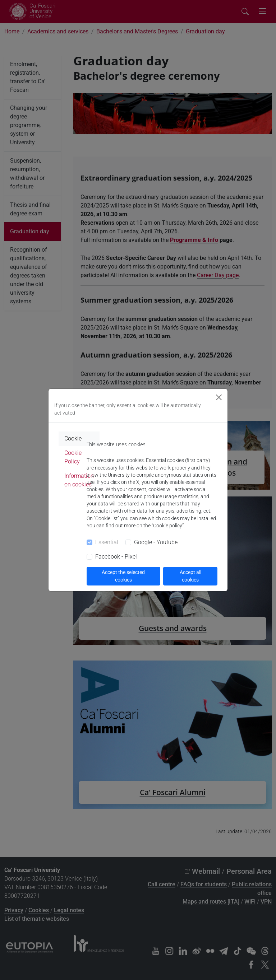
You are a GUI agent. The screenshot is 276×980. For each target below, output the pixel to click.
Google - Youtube (156, 542)
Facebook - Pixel (116, 557)
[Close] (219, 397)
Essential (107, 542)
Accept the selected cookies (123, 576)
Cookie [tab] (73, 438)
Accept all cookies (190, 576)
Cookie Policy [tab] (73, 457)
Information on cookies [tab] (79, 480)
